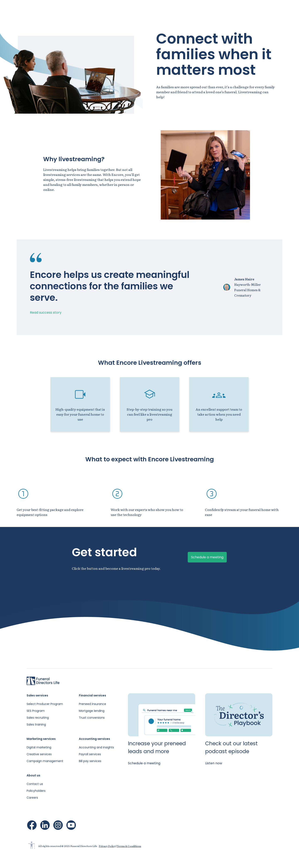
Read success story (46, 312)
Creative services (39, 754)
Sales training (36, 724)
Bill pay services (90, 761)
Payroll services (90, 754)
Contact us (35, 784)
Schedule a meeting (276, 8)
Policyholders (36, 791)
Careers (32, 798)
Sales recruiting (38, 718)
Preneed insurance (93, 704)
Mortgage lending (92, 711)
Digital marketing (39, 747)
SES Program (36, 711)
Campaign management (45, 761)
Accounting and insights (96, 747)
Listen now (214, 763)
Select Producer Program (45, 704)
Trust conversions (92, 718)
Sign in (244, 8)
